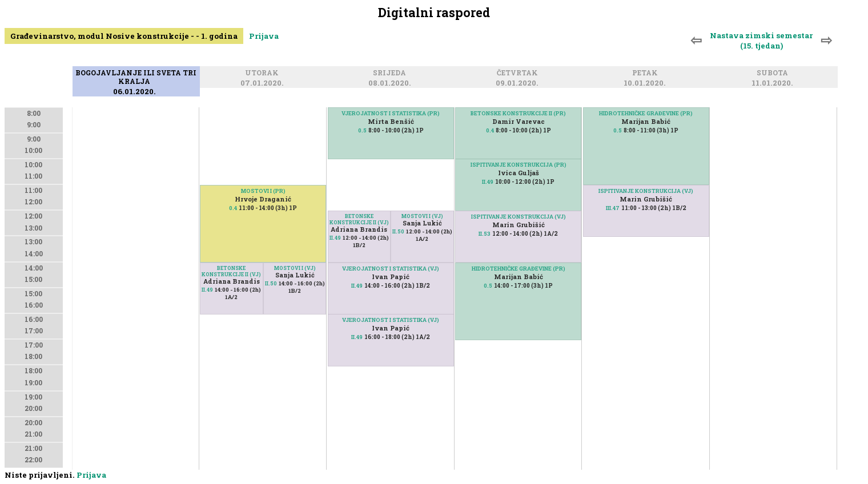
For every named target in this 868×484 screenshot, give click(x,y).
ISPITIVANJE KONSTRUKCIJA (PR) (519, 165)
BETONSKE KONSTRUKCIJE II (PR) (518, 113)
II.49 (207, 290)
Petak (647, 74)
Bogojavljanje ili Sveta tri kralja (136, 78)
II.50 (271, 283)
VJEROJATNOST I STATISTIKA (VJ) (391, 269)
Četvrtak (519, 74)
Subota (774, 74)
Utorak (264, 74)
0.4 (233, 208)
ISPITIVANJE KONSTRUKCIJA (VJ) (519, 217)
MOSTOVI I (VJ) (295, 268)
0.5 (362, 130)
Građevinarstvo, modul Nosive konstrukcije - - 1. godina (124, 36)
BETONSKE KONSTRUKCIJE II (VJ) (231, 271)
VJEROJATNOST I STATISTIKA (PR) (391, 113)
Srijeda (391, 74)
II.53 (485, 234)
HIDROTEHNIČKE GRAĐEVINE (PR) (519, 269)
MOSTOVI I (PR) (263, 191)
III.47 (613, 208)
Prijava (264, 36)
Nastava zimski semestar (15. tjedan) (761, 41)
